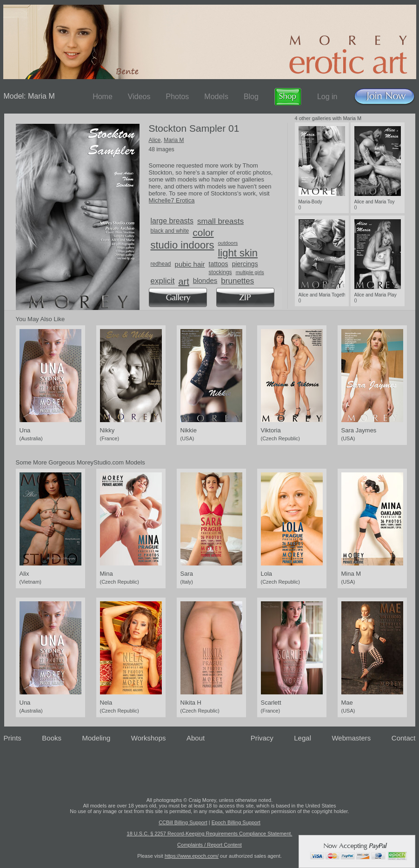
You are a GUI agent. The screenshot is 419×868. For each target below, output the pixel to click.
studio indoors (183, 245)
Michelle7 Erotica (172, 200)
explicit (163, 281)
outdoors (228, 243)
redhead (161, 264)
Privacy (262, 738)
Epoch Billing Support (236, 822)
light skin (238, 253)
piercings (245, 264)
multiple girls (250, 272)
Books (52, 738)
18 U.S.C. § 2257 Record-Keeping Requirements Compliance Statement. (210, 834)
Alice (155, 140)
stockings (220, 272)
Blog (251, 97)
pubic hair (190, 264)
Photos (177, 97)
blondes (205, 280)
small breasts (220, 221)
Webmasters (351, 738)
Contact (404, 738)
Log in (327, 97)
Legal (303, 738)
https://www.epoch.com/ (192, 856)
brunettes (237, 281)
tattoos (219, 264)
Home (103, 97)
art (183, 282)
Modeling (96, 738)
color (203, 232)
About (196, 738)
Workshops (149, 738)
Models (216, 97)
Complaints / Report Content (209, 845)
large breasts (172, 221)
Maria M (174, 140)
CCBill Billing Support (183, 822)
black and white (170, 231)
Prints (13, 738)
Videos (139, 97)
